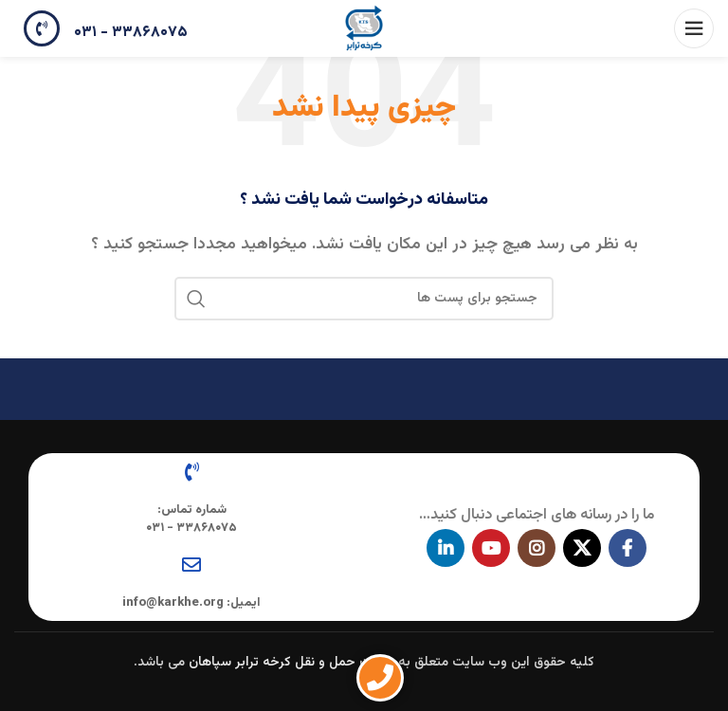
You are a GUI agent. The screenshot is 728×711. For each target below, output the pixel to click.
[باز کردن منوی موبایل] (694, 28)
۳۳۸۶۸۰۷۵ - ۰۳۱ (131, 33)
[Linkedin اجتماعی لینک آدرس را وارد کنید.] (446, 548)
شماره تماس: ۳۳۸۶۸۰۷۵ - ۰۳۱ (191, 519)
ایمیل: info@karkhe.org (191, 603)
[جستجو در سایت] (364, 299)
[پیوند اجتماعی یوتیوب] (491, 548)
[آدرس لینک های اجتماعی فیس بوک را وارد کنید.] (628, 548)
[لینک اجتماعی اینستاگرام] (537, 548)
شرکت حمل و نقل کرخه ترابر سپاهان (291, 663)
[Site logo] (364, 29)
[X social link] (582, 548)
